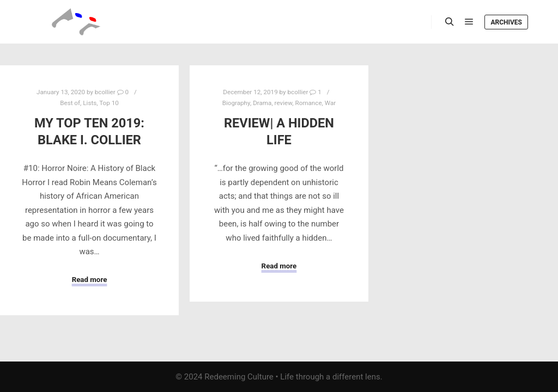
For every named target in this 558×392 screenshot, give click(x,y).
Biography (236, 103)
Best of (70, 103)
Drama (262, 103)
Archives (506, 22)
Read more (90, 280)
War (330, 103)
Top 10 (109, 103)
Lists (90, 103)
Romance (308, 103)
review (284, 103)
